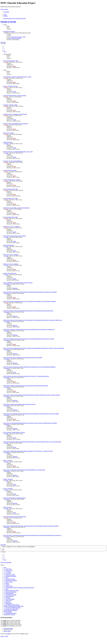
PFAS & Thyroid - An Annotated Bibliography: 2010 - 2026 (18, 152)
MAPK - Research (8, 479)
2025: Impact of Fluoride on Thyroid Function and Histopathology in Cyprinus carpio (24, 470)
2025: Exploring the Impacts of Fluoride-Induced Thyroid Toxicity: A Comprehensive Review (26, 376)
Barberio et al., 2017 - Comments (12, 227)
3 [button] (4, 49)
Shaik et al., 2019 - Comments (11, 264)
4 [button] (4, 50)
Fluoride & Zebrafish (9, 245)
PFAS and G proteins (9, 133)
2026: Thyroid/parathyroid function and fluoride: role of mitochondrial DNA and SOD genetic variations (29, 339)
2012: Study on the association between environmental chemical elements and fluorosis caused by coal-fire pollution (32, 395)
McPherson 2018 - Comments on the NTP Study (15, 114)
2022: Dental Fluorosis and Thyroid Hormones (15, 517)
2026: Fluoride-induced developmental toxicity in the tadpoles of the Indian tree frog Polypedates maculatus (30, 301)
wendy (10, 38)
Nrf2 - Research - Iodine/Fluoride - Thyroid (14, 432)
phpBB (8, 634)
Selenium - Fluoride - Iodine (10, 105)
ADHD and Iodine (8, 142)
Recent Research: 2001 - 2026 (11, 61)
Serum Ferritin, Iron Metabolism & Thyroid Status (16, 124)
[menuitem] (5, 15)
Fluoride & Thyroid (8, 22)
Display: (7, 547)
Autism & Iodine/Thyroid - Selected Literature (15, 95)
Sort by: (17, 547)
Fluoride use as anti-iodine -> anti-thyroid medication (17, 208)
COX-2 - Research (8, 489)
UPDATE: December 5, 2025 (18, 37)
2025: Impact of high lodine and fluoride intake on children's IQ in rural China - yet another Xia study (28, 451)
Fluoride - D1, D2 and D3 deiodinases (13, 161)
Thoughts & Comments (9, 32)
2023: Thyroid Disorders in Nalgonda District (15, 498)
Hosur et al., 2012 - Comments (11, 255)
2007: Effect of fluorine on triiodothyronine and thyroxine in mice (20, 404)
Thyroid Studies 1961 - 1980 (11, 198)
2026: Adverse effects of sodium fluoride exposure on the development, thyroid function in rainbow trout (29, 329)
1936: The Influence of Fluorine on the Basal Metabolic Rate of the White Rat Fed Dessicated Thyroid (28, 311)
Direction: (29, 547)
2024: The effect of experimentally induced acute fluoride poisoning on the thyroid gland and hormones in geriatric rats (32, 535)
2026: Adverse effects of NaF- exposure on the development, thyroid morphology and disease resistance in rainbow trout (33, 320)
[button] (5, 52)
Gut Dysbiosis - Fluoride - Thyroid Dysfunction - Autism (17, 77)
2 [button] (4, 48)
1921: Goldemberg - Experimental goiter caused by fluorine (18, 283)
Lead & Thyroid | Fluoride (10, 170)
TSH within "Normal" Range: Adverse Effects (15, 236)
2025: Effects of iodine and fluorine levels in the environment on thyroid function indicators (26, 386)
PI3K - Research (8, 507)
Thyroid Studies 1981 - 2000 (11, 217)
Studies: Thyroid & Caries (10, 273)
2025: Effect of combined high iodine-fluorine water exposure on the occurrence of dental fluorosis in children (30, 423)
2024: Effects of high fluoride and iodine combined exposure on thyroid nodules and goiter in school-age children (31, 526)
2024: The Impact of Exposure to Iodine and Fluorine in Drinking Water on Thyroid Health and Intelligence (30, 367)
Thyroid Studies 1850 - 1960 (11, 189)
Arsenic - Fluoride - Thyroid (10, 86)
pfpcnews (7, 284)
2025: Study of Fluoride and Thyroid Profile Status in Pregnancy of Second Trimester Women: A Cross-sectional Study (32, 442)
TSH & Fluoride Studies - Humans (12, 180)
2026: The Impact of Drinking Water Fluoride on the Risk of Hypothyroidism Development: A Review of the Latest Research (34, 348)
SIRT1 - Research (8, 460)
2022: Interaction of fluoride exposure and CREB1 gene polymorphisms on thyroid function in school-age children (31, 414)
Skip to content (4, 9)
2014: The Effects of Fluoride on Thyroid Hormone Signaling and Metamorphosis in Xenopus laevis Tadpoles (30, 292)
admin (7, 62)
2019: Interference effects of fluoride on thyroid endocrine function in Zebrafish (23, 358)
